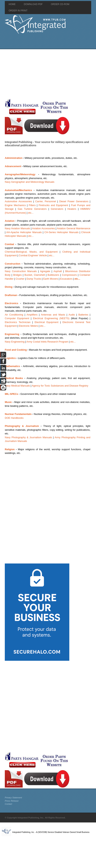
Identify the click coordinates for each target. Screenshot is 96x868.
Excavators (66, 279)
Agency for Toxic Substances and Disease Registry (60, 386)
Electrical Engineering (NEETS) (51, 318)
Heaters (72, 209)
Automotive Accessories (18, 201)
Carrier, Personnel (46, 201)
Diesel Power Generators (74, 201)
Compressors (69, 275)
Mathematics (12, 366)
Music (8, 402)
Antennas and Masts (53, 315)
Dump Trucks (34, 279)
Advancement (13, 166)
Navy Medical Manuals (17, 386)
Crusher (20, 279)
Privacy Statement (13, 798)
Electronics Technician (18, 322)
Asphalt (58, 271)
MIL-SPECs (11, 394)
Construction (13, 264)
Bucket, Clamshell (35, 275)
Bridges (17, 275)
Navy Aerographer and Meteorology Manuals (30, 182)
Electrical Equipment (46, 322)
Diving (9, 287)
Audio (72, 315)
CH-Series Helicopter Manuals (61, 232)
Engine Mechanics (15, 205)
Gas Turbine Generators (32, 209)
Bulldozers (53, 275)
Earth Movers (51, 279)
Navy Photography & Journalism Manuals (28, 437)
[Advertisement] (45, 74)
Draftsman (11, 295)
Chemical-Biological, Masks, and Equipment (31, 252)
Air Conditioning (14, 315)
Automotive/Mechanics (18, 190)
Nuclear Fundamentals (18, 414)
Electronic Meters (28, 326)
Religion (10, 449)
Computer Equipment (17, 318)
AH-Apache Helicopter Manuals (24, 232)
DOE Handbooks (14, 418)
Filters (32, 205)
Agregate (45, 271)
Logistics (10, 358)
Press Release (12, 801)
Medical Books (14, 378)
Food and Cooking (16, 350)
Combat (9, 244)
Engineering (12, 334)
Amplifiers (32, 315)
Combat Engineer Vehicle (33, 255)
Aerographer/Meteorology (20, 174)
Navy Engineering (15, 342)
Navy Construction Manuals (21, 271)
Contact (8, 804)
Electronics (12, 303)
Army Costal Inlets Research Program (47, 342)
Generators (57, 209)
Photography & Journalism (22, 426)
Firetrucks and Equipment (53, 205)
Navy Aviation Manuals (17, 228)
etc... (31, 213)
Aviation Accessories (43, 228)
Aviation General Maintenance (74, 228)
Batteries (83, 315)
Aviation (10, 221)
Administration (14, 158)
